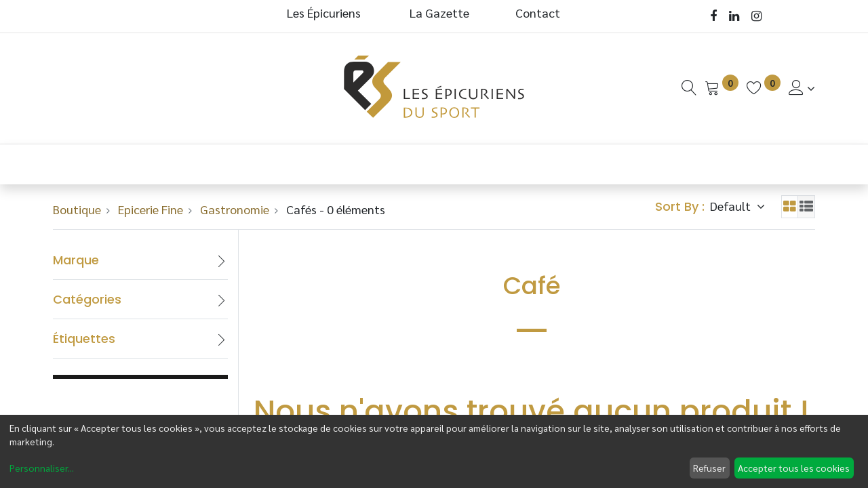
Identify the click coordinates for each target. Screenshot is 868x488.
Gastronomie (235, 209)
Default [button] (732, 206)
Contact (538, 13)
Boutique (77, 209)
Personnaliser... (42, 468)
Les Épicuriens (324, 13)
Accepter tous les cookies (794, 468)
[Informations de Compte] (802, 88)
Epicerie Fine (151, 209)
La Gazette (441, 13)
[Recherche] (689, 88)
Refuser (709, 468)
